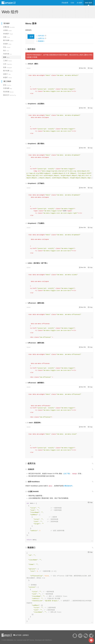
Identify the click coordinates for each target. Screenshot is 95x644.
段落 (8, 67)
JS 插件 (80, 3)
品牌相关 (26, 635)
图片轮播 (8, 71)
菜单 (6, 57)
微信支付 (10, 95)
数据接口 (41, 41)
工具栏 (7, 61)
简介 (6, 51)
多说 (7, 85)
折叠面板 (9, 27)
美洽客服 (8, 92)
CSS (72, 3)
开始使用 (65, 3)
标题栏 (8, 77)
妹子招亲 (18, 635)
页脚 (7, 37)
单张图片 (8, 34)
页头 (7, 47)
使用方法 (41, 38)
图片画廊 (8, 40)
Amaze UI (11, 3)
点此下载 (67, 474)
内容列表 (7, 54)
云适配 (7, 635)
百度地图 (8, 88)
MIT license (31, 640)
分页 (8, 64)
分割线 (7, 30)
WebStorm (48, 640)
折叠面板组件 (68, 486)
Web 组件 (88, 3)
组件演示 (41, 36)
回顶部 (7, 44)
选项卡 (7, 74)
